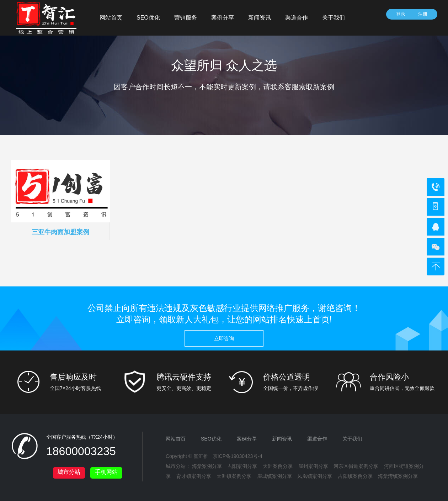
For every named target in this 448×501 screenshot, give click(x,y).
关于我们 (334, 18)
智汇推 (201, 456)
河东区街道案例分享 (356, 466)
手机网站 (106, 472)
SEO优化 (148, 18)
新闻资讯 (260, 18)
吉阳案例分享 (242, 466)
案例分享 (223, 18)
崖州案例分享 (313, 466)
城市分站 (69, 472)
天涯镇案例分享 (234, 476)
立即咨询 (224, 338)
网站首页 (111, 18)
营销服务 (186, 18)
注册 (423, 14)
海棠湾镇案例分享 (398, 476)
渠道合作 (297, 18)
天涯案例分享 (278, 466)
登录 (401, 14)
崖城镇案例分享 (274, 476)
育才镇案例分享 (194, 476)
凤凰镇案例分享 (315, 476)
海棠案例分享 (207, 466)
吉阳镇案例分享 (355, 476)
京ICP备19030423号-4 (238, 456)
